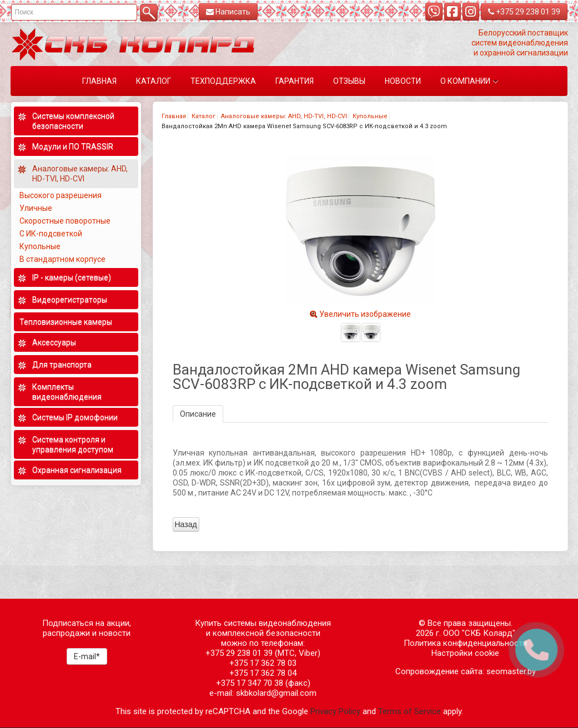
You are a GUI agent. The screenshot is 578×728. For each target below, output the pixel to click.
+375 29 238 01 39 (524, 12)
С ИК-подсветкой (51, 234)
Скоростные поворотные (65, 221)
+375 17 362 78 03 (263, 663)
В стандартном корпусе (62, 259)
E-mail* (87, 656)
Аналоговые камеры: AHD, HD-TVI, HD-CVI (284, 116)
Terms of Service (409, 711)
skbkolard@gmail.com (276, 693)
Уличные (36, 208)
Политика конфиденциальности (465, 643)
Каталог (203, 116)
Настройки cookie (465, 653)
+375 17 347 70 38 (250, 683)
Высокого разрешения (61, 195)
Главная (174, 116)
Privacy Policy (335, 711)
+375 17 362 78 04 (263, 673)
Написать (228, 12)
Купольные (370, 116)
